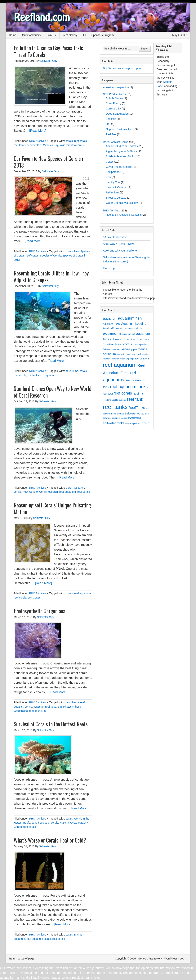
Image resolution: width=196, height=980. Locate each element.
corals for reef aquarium (48, 707)
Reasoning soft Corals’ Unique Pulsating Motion (52, 508)
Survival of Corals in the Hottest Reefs (51, 724)
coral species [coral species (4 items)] (140, 344)
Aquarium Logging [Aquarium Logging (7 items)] (134, 324)
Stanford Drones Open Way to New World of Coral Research (53, 392)
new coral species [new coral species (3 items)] (140, 354)
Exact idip (109, 268)
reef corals (80, 141)
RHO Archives (38, 141)
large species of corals (45, 823)
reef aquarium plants (39, 939)
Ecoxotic (111, 119)
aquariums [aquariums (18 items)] (112, 333)
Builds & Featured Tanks (120, 156)
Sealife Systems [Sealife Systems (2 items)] (132, 423)
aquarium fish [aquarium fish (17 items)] (130, 318)
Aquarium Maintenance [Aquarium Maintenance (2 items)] (114, 328)
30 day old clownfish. (115, 237)
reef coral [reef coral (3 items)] (108, 394)
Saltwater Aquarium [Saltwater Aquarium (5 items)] (137, 414)
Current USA (113, 109)
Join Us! (52, 35)
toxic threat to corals (71, 145)
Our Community (31, 35)
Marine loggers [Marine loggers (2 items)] (123, 354)
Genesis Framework (150, 959)
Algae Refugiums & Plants (121, 151)
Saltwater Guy (49, 61)
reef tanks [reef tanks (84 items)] (115, 407)
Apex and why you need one (120, 251)
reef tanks (20, 145)
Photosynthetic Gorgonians (40, 611)
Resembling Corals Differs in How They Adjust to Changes (51, 276)
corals (69, 141)
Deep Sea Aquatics (117, 114)
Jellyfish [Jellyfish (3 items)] (125, 349)
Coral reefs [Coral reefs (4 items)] (143, 339)
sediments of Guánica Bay (42, 145)
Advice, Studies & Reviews (122, 146)
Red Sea (111, 134)
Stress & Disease (116, 198)
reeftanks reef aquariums (43, 375)
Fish (108, 177)
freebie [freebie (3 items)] (116, 349)
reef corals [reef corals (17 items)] (123, 393)
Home (13, 35)
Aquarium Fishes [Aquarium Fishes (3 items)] (112, 324)
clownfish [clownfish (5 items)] (117, 339)
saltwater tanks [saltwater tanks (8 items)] (114, 423)
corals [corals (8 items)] (128, 344)
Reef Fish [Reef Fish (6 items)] (139, 393)
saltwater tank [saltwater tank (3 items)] (134, 418)
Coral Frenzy (114, 103)
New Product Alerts (114, 94)
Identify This (113, 182)
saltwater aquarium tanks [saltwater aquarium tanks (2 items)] (114, 418)
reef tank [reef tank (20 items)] (135, 399)
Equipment (112, 172)
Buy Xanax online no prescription (123, 68)
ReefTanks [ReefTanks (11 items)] (137, 408)
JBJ (108, 124)
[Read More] (38, 131)
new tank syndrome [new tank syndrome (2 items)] (112, 359)
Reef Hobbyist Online (116, 142)
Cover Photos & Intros (119, 167)
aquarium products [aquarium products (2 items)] (133, 328)
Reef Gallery (70, 35)
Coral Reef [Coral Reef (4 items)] (130, 339)
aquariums (72, 371)
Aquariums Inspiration (116, 87)
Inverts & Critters (116, 187)
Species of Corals (51, 256)
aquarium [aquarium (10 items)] (110, 318)
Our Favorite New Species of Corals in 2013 (50, 162)
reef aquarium (68, 492)
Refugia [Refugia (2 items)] (121, 414)
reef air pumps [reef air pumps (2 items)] (128, 359)
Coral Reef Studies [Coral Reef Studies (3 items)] (113, 344)
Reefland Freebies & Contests (124, 215)
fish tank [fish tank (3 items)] (107, 349)
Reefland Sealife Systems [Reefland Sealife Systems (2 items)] (115, 400)
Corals (110, 162)
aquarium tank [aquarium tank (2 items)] (129, 334)
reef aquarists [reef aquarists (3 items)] (142, 359)
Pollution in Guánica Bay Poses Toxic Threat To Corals (48, 51)
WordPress (171, 959)
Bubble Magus (114, 98)
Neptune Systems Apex (120, 129)
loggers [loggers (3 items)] (133, 349)
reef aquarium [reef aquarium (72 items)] (120, 365)
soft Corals (34, 598)
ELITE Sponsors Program (99, 35)
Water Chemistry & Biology (122, 203)
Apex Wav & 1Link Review (119, 244)
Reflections (112, 192)
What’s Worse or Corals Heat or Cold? (50, 840)
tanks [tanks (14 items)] (145, 423)
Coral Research (75, 488)
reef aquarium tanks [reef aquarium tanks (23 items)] (129, 387)
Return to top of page (22, 959)
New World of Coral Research (40, 492)
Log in (183, 959)
